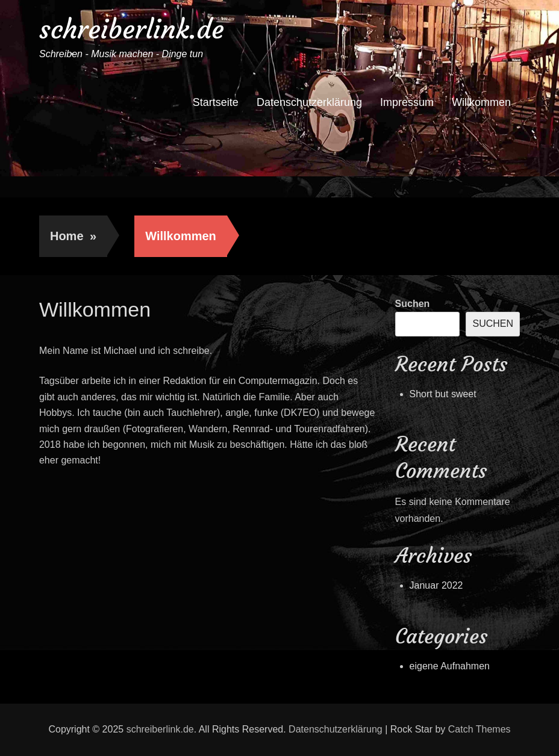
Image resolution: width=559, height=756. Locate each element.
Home (73, 236)
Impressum (407, 102)
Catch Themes (479, 729)
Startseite (216, 102)
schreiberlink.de (132, 29)
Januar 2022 (436, 585)
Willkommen (481, 102)
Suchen (413, 304)
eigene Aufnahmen (450, 666)
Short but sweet (443, 394)
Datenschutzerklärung (309, 102)
